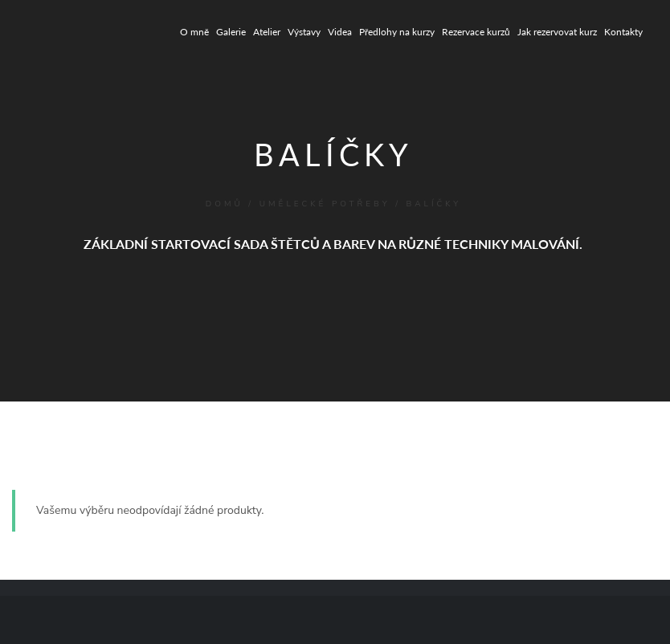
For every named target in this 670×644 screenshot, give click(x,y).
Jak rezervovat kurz (557, 32)
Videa (340, 32)
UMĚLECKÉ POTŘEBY (325, 204)
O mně (194, 32)
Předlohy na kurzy (397, 32)
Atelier (267, 32)
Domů (225, 204)
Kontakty (623, 32)
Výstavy (304, 32)
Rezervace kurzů (476, 32)
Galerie (231, 32)
